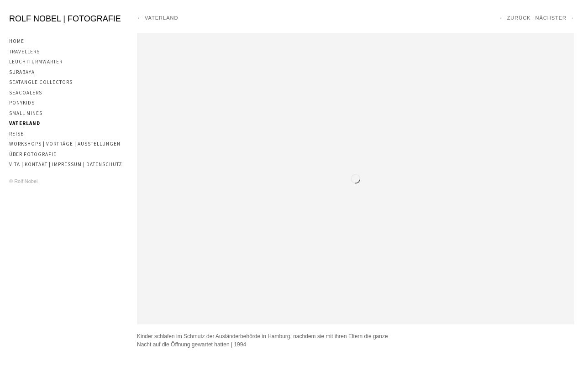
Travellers (24, 52)
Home (17, 41)
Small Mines (26, 113)
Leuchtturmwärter (36, 62)
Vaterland (25, 123)
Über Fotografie (33, 154)
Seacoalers (26, 93)
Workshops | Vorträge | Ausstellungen (65, 144)
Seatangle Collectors (41, 82)
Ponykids (22, 103)
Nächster (551, 18)
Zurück (519, 18)
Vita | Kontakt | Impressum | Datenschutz (66, 164)
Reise (16, 134)
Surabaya (22, 72)
